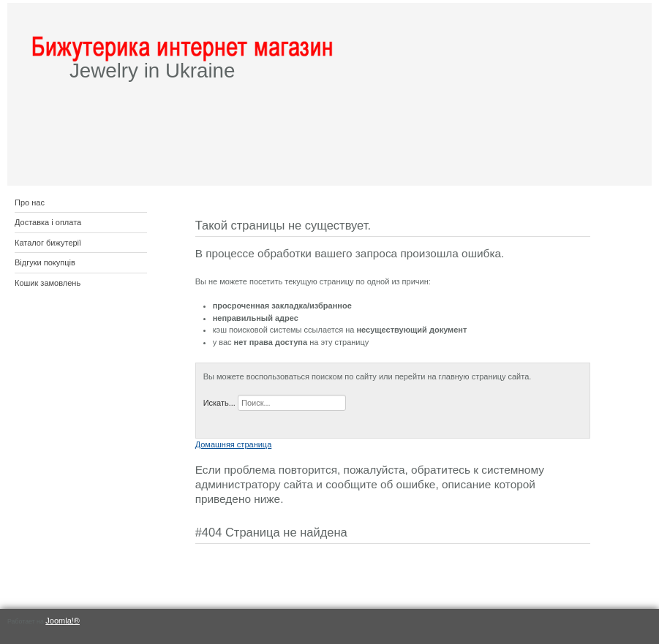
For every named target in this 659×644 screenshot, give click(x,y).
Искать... (219, 403)
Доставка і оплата (48, 222)
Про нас (30, 202)
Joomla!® (63, 621)
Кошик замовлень (48, 283)
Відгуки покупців (45, 262)
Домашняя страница (234, 444)
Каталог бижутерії (48, 243)
